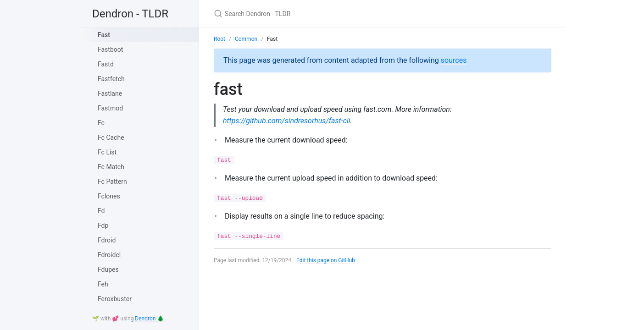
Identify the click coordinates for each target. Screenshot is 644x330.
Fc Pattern (112, 181)
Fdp (103, 225)
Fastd (106, 64)
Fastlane (110, 93)
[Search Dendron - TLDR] (322, 14)
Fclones (109, 196)
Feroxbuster (115, 299)
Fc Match (111, 167)
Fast (104, 35)
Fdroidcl (109, 255)
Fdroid (107, 240)
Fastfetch (111, 79)
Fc (101, 123)
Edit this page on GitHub (326, 261)
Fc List (107, 152)
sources (454, 60)
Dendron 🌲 (149, 319)
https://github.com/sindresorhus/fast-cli (287, 121)
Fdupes (108, 269)
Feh (103, 284)
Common (246, 39)
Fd (101, 211)
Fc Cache (111, 137)
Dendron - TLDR (130, 14)
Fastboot (110, 49)
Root (219, 39)
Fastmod (110, 108)
